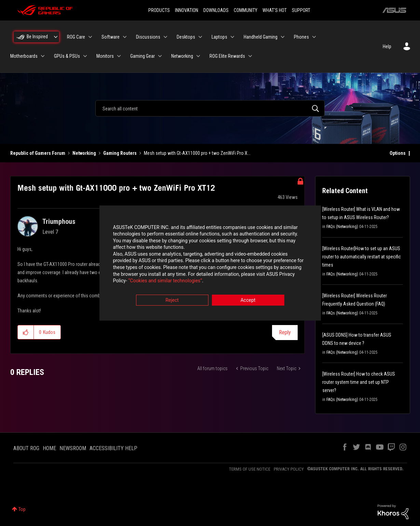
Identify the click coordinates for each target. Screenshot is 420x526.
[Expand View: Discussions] (165, 37)
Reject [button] (172, 301)
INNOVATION (187, 10)
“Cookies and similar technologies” (165, 282)
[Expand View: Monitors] (119, 56)
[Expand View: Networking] (198, 56)
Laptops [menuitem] (219, 37)
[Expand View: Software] (125, 37)
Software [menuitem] (111, 37)
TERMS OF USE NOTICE (250, 469)
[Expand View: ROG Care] (90, 37)
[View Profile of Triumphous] (59, 221)
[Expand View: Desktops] (200, 37)
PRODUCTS (159, 10)
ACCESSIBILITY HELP (113, 448)
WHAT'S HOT (275, 10)
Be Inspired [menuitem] (37, 37)
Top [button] (22, 509)
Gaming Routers (120, 153)
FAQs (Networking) (342, 227)
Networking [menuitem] (182, 56)
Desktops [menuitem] (186, 37)
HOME (49, 448)
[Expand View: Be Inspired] (56, 37)
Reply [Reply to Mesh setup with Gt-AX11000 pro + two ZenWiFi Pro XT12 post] (285, 332)
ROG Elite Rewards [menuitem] (227, 56)
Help (387, 46)
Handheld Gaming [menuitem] (261, 37)
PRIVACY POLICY (289, 469)
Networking (84, 153)
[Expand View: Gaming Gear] (160, 56)
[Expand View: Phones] (314, 37)
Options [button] (398, 153)
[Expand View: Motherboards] (43, 56)
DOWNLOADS (216, 10)
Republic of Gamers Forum (38, 153)
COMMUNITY (246, 10)
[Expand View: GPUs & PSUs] (85, 56)
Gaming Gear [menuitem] (143, 56)
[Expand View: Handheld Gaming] (283, 37)
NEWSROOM (73, 448)
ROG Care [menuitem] (76, 37)
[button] (26, 332)
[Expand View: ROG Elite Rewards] (250, 56)
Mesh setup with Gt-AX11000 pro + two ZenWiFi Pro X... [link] (197, 153)
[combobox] (210, 108)
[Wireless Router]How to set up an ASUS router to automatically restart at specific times (362, 257)
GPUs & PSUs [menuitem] (67, 56)
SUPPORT (301, 10)
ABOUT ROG (26, 448)
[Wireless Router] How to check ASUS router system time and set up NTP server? (359, 382)
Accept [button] (248, 301)
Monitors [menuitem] (105, 56)
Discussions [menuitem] (148, 37)
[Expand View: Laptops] (232, 37)
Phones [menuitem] (301, 37)
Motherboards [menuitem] (24, 56)
